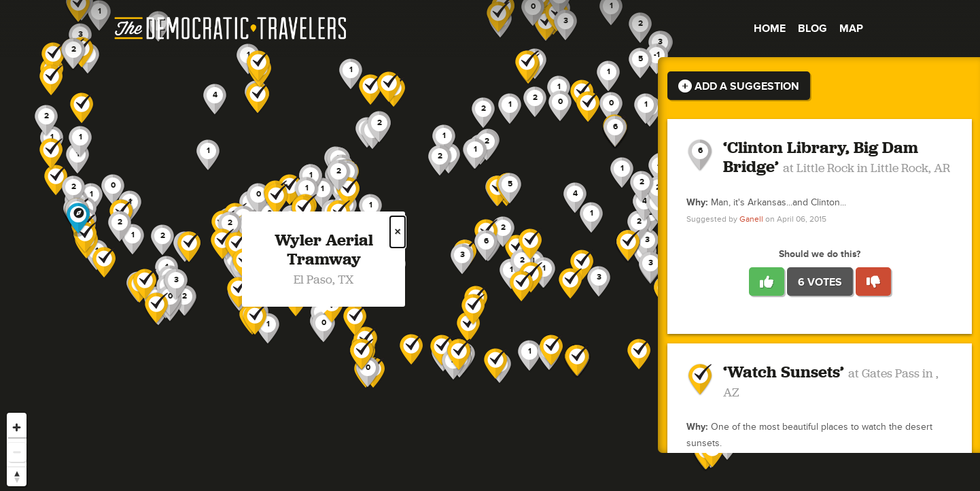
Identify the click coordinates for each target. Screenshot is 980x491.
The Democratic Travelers (231, 29)
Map (851, 29)
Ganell (751, 219)
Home (770, 29)
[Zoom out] (17, 452)
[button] (647, 244)
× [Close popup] (398, 232)
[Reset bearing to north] (17, 476)
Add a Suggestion (739, 86)
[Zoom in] (17, 427)
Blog (812, 29)
